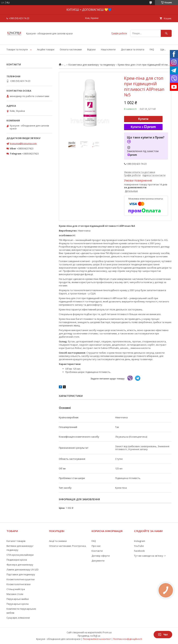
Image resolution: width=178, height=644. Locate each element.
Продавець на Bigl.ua (89, 636)
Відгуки (91, 49)
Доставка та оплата (133, 49)
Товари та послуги (17, 49)
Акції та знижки (58, 541)
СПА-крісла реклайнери (20, 555)
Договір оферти (101, 556)
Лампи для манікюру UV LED (23, 569)
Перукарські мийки (18, 599)
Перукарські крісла (18, 604)
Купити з (143, 127)
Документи (98, 561)
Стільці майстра (16, 589)
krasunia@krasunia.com (23, 143)
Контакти (97, 551)
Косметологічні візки (19, 584)
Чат (163, 635)
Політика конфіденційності (128, 639)
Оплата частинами (71, 49)
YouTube (139, 546)
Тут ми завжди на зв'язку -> (150, 556)
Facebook (139, 551)
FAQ (152, 49)
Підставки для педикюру (21, 574)
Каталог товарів (16, 541)
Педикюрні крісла (17, 560)
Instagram (140, 541)
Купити (143, 119)
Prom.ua (107, 632)
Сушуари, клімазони (18, 618)
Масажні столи (15, 594)
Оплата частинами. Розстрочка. (68, 546)
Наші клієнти (108, 49)
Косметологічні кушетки (21, 579)
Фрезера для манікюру (20, 565)
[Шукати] (166, 33)
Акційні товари (46, 49)
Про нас (96, 546)
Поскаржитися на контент (97, 639)
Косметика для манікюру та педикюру (92, 65)
